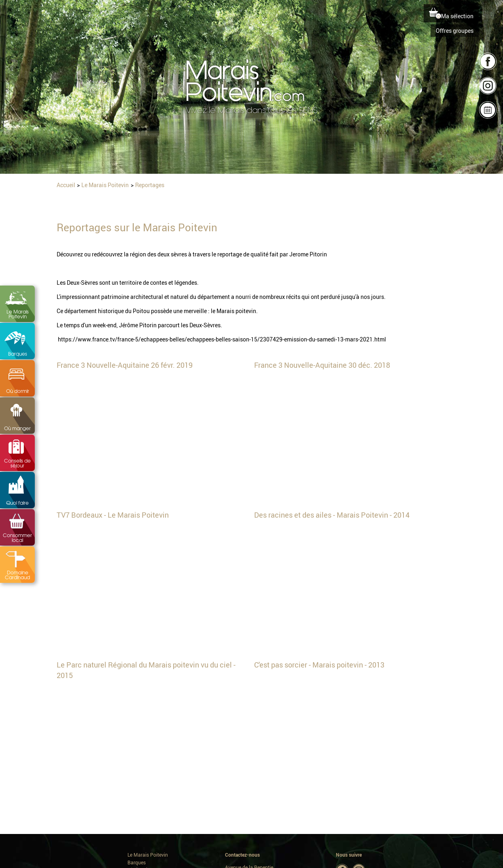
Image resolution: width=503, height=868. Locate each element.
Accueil (66, 185)
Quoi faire (17, 503)
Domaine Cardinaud (17, 575)
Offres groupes (455, 31)
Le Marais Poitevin (18, 314)
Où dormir (18, 391)
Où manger (17, 428)
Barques (18, 354)
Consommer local (17, 537)
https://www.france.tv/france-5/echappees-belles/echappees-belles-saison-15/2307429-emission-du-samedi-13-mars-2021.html (222, 339)
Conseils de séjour (17, 463)
